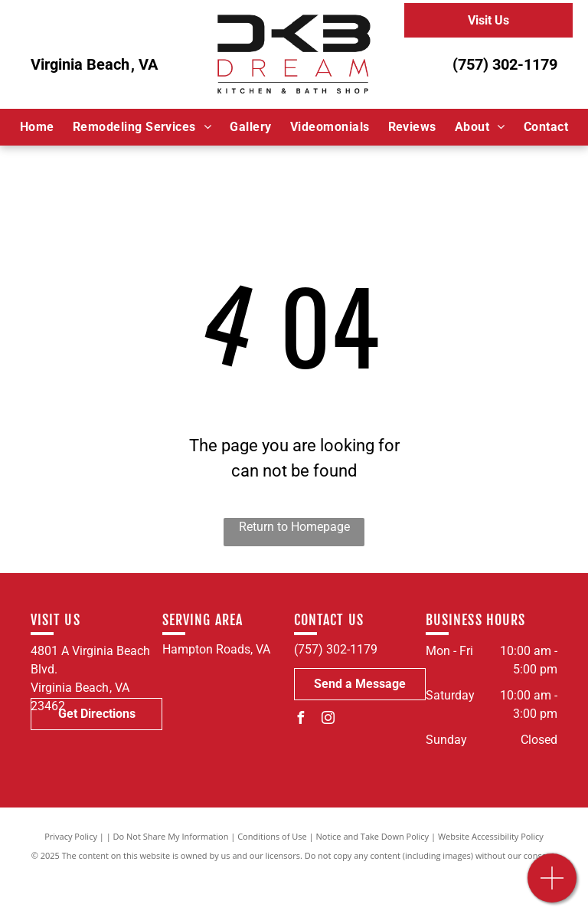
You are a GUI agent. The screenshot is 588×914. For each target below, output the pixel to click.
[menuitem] (37, 127)
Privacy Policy (71, 836)
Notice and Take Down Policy (373, 836)
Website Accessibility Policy (491, 836)
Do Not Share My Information (171, 836)
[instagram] (328, 720)
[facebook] (300, 720)
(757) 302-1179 (505, 64)
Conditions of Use (272, 836)
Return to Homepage (294, 527)
